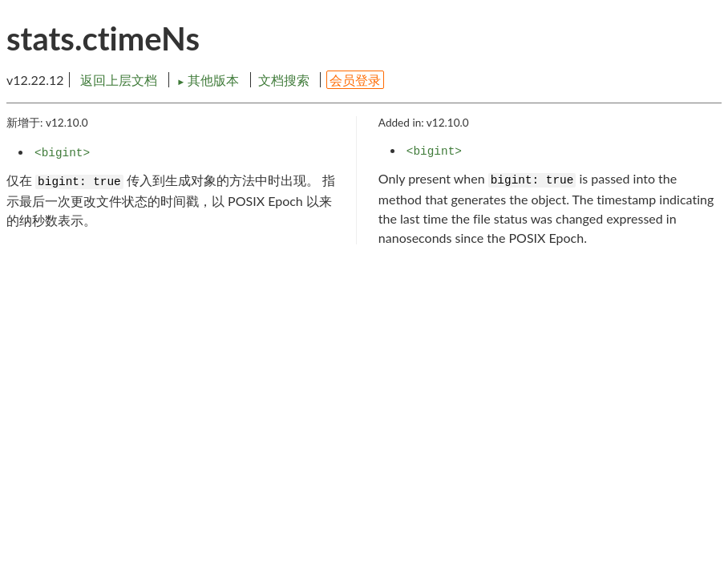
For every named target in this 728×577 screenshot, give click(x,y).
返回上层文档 (119, 80)
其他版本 (209, 80)
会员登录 (355, 80)
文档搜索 (284, 80)
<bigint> (62, 153)
